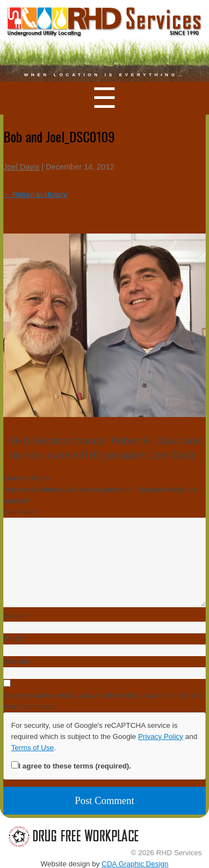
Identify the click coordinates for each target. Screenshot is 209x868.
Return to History (35, 194)
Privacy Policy (161, 736)
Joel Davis (21, 167)
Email (15, 639)
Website (16, 661)
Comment (21, 512)
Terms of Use (33, 748)
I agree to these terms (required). (71, 766)
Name (15, 616)
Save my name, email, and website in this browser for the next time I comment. (103, 701)
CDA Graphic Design (135, 864)
